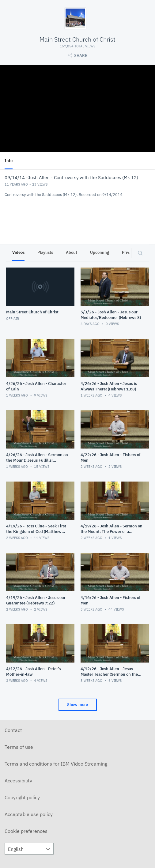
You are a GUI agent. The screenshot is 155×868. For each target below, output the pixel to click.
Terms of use (19, 747)
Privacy (129, 252)
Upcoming (100, 252)
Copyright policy (22, 797)
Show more (77, 705)
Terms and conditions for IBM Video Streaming (56, 764)
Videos (18, 252)
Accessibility (18, 781)
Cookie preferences (26, 831)
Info (9, 161)
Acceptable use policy (29, 814)
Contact (13, 730)
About (72, 252)
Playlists (45, 252)
